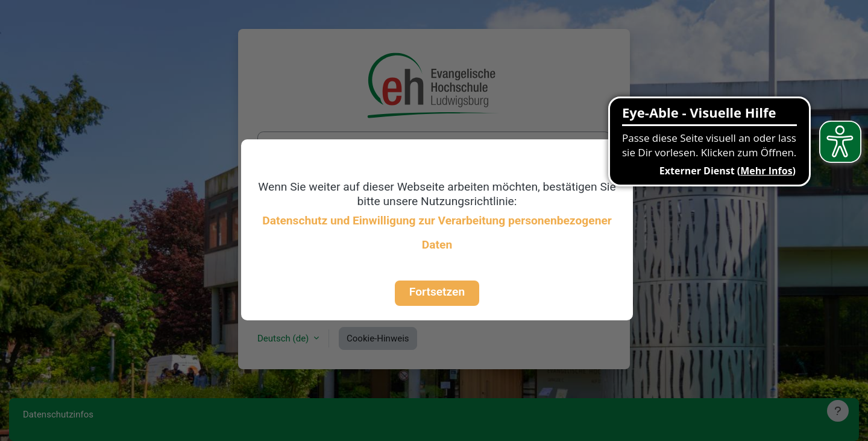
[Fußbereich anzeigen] (838, 411)
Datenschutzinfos (58, 414)
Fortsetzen (437, 292)
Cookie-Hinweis (378, 338)
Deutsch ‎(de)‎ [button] (284, 338)
